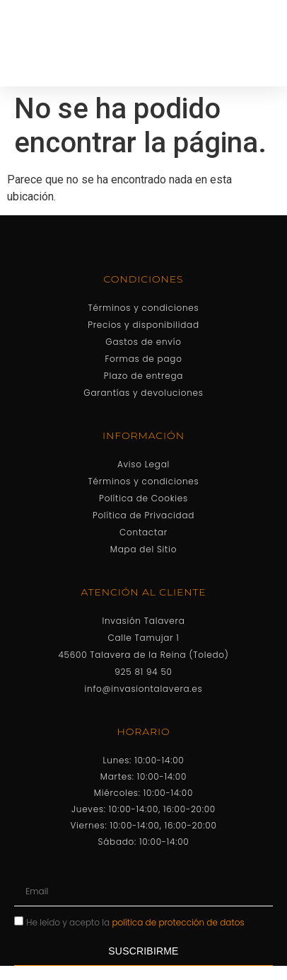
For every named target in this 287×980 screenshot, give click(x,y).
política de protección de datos (178, 922)
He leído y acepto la (135, 922)
